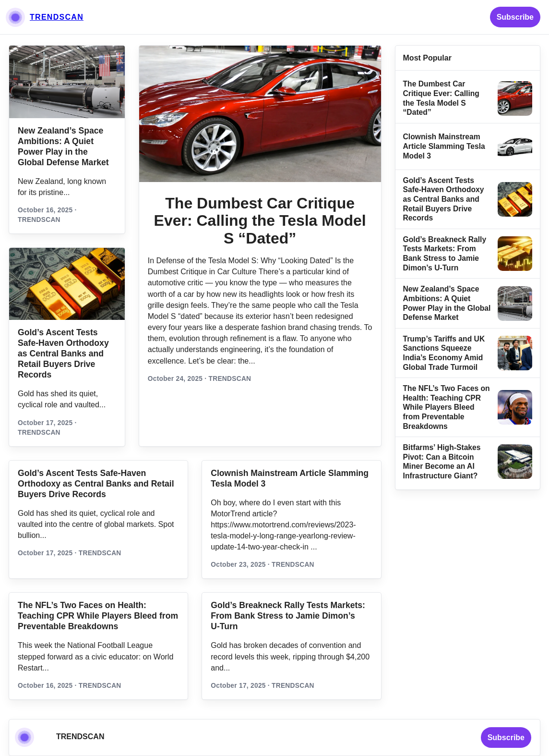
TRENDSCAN (57, 17)
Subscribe (515, 17)
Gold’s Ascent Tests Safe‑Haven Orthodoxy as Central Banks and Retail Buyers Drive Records (63, 354)
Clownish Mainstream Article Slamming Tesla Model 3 (444, 146)
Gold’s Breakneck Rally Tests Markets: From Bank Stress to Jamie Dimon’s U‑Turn (288, 616)
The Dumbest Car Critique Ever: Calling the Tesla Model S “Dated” (260, 221)
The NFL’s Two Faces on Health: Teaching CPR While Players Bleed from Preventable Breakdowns (447, 407)
